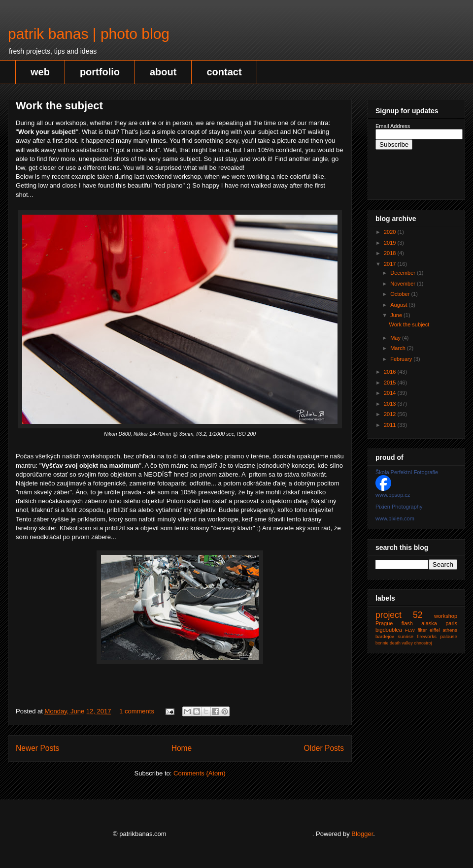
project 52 (399, 615)
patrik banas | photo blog (89, 34)
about (163, 72)
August (399, 305)
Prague (384, 623)
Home (182, 748)
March (399, 348)
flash (407, 623)
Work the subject (59, 106)
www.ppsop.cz (393, 495)
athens (450, 630)
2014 (391, 393)
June (397, 315)
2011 (391, 425)
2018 (391, 253)
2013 (391, 404)
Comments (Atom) (199, 773)
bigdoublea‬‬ (389, 630)
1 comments (137, 711)
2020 (391, 232)
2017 (391, 264)
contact (224, 72)
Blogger (362, 834)
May (396, 338)
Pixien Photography (399, 507)
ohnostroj (423, 643)
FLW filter (416, 630)
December (404, 273)
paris (451, 623)
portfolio (100, 72)
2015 (391, 383)
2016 (391, 372)
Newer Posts (37, 748)
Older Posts (324, 748)
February (402, 359)
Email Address (393, 126)
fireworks (427, 636)
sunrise (405, 636)
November (404, 284)
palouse (449, 636)
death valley (401, 643)
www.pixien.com (395, 518)
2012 (391, 414)
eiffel (435, 630)
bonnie (382, 643)
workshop (446, 616)
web (40, 72)
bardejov (385, 636)
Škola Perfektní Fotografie (407, 472)
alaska (429, 623)
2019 (391, 243)
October (401, 294)
